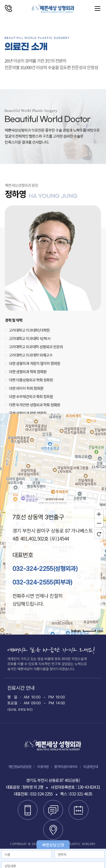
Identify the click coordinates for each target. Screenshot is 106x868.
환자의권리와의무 (66, 767)
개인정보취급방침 (20, 767)
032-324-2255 (42, 794)
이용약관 (43, 767)
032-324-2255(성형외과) (45, 569)
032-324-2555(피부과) (42, 582)
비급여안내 (91, 767)
